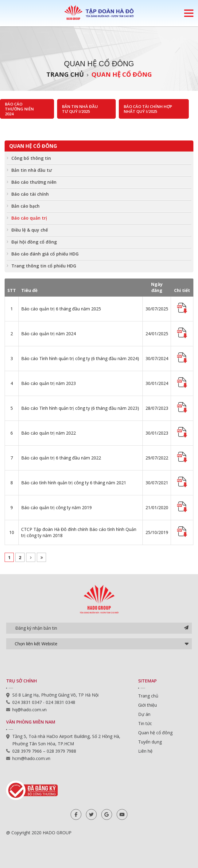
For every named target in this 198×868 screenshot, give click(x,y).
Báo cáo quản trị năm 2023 (49, 383)
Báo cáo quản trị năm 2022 (49, 433)
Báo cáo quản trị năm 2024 (49, 334)
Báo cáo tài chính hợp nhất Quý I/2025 (148, 109)
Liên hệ (145, 751)
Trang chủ (65, 74)
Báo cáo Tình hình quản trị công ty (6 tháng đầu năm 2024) (80, 358)
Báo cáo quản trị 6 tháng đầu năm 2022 (61, 458)
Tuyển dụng (150, 742)
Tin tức (145, 723)
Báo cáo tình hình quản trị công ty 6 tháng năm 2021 (74, 483)
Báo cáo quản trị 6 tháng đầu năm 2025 (61, 309)
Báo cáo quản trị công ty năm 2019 (56, 507)
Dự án (144, 714)
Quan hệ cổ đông (122, 74)
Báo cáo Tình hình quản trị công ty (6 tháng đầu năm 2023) (80, 408)
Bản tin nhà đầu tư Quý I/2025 (80, 109)
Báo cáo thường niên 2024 (19, 109)
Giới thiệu (148, 705)
